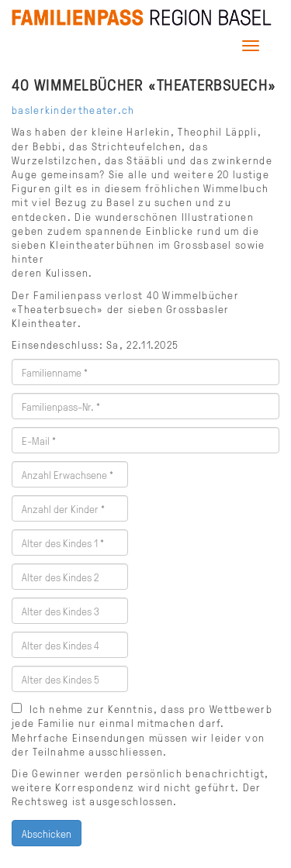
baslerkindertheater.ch (73, 109)
